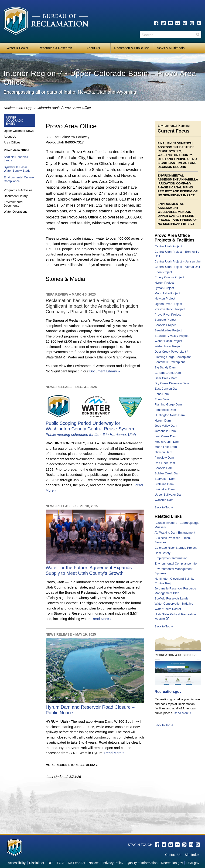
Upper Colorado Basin (43, 108)
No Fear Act (77, 863)
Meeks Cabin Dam (167, 442)
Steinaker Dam (165, 489)
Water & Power (17, 48)
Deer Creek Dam (166, 378)
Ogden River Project (168, 304)
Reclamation (13, 108)
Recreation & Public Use (132, 48)
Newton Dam (163, 452)
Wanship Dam (164, 500)
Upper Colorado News (19, 131)
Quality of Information (142, 863)
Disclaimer (37, 863)
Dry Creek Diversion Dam (172, 383)
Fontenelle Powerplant (170, 362)
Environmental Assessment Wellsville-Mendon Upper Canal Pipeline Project (176, 212)
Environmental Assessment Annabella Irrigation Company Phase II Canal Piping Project (178, 183)
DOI (51, 863)
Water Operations (15, 212)
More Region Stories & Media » (72, 765)
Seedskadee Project (168, 330)
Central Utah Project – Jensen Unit (178, 261)
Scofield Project (165, 325)
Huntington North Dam (170, 415)
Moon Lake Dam (166, 447)
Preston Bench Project (170, 309)
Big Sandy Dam (165, 367)
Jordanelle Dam (165, 431)
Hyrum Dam (163, 420)
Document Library (16, 196)
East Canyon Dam (167, 389)
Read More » (102, 619)
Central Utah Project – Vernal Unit (177, 267)
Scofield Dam (164, 468)
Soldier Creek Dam (167, 473)
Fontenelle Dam (165, 410)
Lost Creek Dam (166, 436)
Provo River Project (168, 315)
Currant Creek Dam (168, 373)
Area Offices (12, 142)
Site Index (192, 855)
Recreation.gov (168, 692)
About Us (93, 48)
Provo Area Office (16, 150)
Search (198, 35)
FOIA (61, 863)
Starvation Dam (165, 479)
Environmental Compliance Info (176, 563)
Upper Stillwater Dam (169, 495)
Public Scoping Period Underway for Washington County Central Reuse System (95, 426)
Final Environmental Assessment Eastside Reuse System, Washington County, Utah (176, 151)
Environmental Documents (13, 204)
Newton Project (165, 298)
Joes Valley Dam (166, 426)
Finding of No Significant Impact (178, 193)
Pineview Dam (164, 458)
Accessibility (17, 863)
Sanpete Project (166, 320)
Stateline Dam (164, 484)
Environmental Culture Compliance (19, 179)
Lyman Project (164, 288)
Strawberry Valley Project (172, 336)
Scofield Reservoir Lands (172, 598)
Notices (94, 863)
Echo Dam (162, 394)
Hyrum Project (164, 283)
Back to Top (164, 507)
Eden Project (163, 272)
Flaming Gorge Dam (168, 404)
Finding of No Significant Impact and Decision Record (177, 163)
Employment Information (171, 558)
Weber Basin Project (168, 341)
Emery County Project (169, 277)
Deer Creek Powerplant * (171, 352)
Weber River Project (168, 346)
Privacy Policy (113, 863)
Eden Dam (162, 399)
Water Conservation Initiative (174, 604)
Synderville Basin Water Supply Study (17, 169)
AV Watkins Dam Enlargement (175, 533)
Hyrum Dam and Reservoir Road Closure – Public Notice (95, 707)
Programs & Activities (18, 190)
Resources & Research (55, 48)
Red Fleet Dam (165, 463)
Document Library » (105, 371)
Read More (183, 713)
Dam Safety (163, 553)
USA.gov (193, 863)
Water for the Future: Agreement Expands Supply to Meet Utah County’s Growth (95, 568)
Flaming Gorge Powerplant (173, 357)
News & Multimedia (171, 48)
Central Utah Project (168, 246)
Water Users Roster (168, 609)
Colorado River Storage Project (176, 548)
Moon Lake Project (167, 293)
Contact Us (173, 855)
